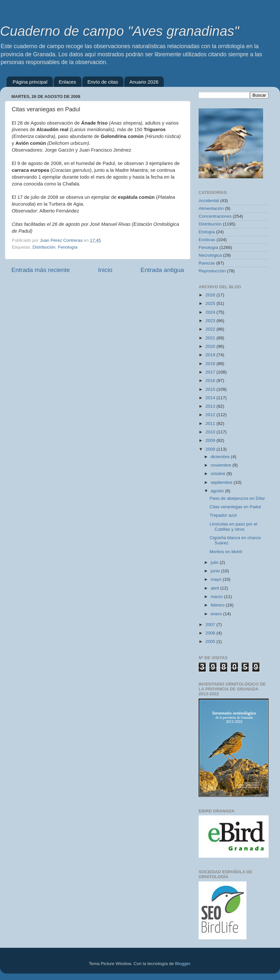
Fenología (68, 247)
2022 (211, 329)
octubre (219, 474)
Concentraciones (215, 216)
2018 (211, 364)
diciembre (221, 457)
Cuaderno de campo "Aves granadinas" (119, 31)
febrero (218, 605)
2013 (211, 406)
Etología (207, 232)
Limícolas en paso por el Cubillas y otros (233, 527)
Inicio (105, 270)
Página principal (30, 82)
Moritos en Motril (226, 552)
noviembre (222, 465)
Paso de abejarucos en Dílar (237, 498)
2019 (211, 355)
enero (217, 614)
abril (215, 588)
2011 (211, 423)
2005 (211, 641)
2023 (211, 321)
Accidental (209, 201)
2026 (211, 295)
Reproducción (212, 271)
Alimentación (211, 208)
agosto (218, 491)
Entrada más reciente (41, 270)
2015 (211, 389)
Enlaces (67, 82)
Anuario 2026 (144, 82)
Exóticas (207, 240)
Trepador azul (223, 515)
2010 (211, 432)
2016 (211, 381)
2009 (211, 440)
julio (215, 562)
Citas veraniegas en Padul (235, 507)
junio (216, 571)
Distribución (44, 247)
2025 (211, 303)
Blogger (183, 964)
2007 (211, 625)
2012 (211, 415)
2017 (211, 372)
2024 (211, 312)
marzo (217, 597)
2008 (211, 449)
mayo (217, 579)
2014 (211, 398)
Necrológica (210, 255)
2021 (211, 338)
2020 (211, 346)
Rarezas (207, 263)
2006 (211, 633)
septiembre (222, 482)
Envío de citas (103, 82)
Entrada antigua (162, 270)
